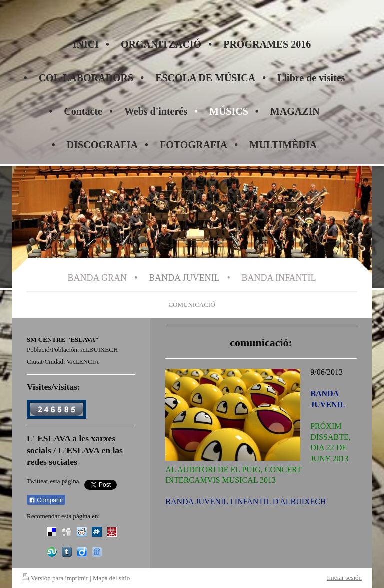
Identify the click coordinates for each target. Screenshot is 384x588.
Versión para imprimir (55, 578)
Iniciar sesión (344, 578)
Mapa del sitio (111, 578)
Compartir (46, 500)
